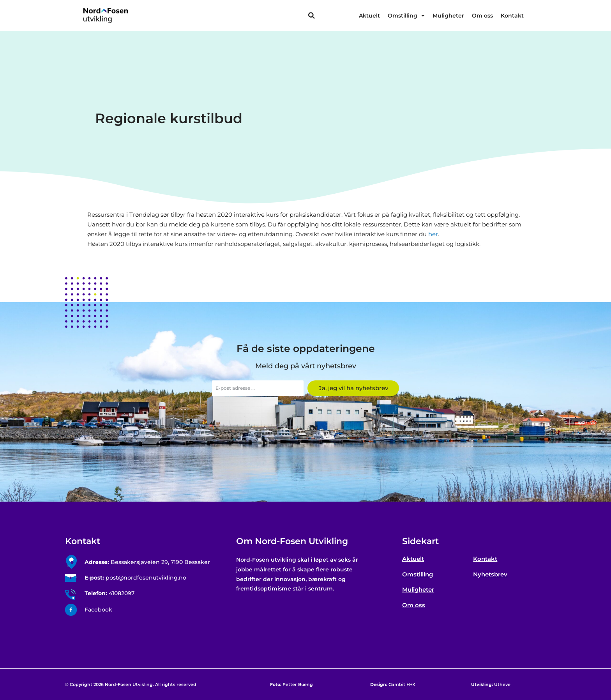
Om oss (482, 16)
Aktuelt (369, 16)
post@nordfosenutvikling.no (135, 578)
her (433, 234)
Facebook (98, 610)
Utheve (491, 684)
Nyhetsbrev (490, 574)
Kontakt (512, 16)
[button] (311, 16)
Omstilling (406, 16)
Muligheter (448, 16)
